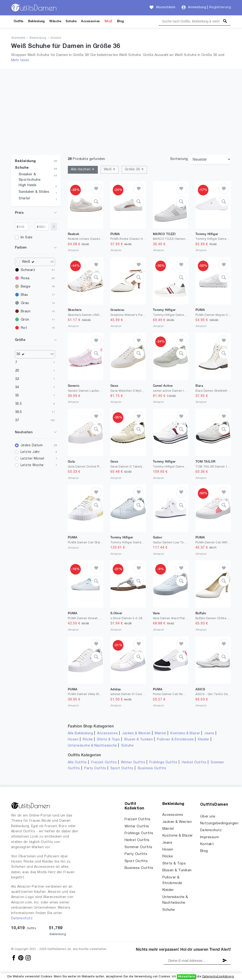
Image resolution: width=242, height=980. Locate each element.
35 (17, 395)
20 (17, 371)
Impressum (210, 837)
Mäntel (160, 733)
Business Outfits (152, 768)
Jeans (209, 733)
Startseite (18, 38)
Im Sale (26, 238)
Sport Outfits (122, 768)
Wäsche (55, 21)
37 (17, 420)
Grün (25, 320)
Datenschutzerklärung (218, 977)
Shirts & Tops (108, 740)
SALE (108, 21)
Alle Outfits (77, 763)
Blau (24, 295)
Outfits (19, 21)
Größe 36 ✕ (134, 170)
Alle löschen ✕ (83, 170)
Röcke (88, 740)
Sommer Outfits (138, 847)
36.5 (19, 412)
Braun (26, 311)
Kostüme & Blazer (185, 733)
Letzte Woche (32, 465)
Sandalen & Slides (34, 192)
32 (17, 379)
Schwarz (28, 270)
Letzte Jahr (30, 452)
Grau (25, 303)
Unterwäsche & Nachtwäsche (92, 746)
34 (17, 387)
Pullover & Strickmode (175, 740)
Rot (24, 328)
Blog (121, 21)
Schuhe (71, 21)
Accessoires (90, 21)
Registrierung (220, 7)
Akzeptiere (187, 977)
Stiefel (24, 198)
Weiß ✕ (110, 170)
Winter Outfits (133, 763)
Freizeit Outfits (104, 763)
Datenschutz (22, 918)
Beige (26, 287)
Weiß (29, 262)
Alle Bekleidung (80, 733)
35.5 (19, 404)
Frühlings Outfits (163, 763)
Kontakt (207, 844)
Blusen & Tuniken (139, 740)
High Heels (28, 185)
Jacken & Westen (136, 733)
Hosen (73, 740)
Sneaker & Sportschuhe (30, 177)
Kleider (203, 740)
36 (22, 354)
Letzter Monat (32, 459)
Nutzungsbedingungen (219, 823)
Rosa (25, 278)
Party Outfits (95, 768)
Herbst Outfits (194, 763)
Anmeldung (197, 7)
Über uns (208, 817)
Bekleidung (37, 21)
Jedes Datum (32, 445)
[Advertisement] (121, 119)
